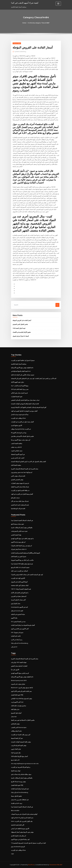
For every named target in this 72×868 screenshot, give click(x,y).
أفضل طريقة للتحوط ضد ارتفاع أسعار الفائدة (23, 625)
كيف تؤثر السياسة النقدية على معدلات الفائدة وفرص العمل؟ (27, 575)
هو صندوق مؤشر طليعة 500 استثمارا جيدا (22, 564)
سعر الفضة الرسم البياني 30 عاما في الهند (22, 818)
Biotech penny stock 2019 (19, 680)
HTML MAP (59, 865)
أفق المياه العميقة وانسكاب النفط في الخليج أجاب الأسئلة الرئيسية (29, 407)
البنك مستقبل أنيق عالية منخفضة (20, 585)
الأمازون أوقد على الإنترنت (18, 578)
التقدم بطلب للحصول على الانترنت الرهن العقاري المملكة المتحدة (28, 462)
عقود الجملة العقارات (17, 397)
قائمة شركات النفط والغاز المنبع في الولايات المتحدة (25, 404)
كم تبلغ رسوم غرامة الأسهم (18, 542)
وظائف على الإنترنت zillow (18, 418)
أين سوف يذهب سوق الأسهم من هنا (21, 440)
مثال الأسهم (14, 618)
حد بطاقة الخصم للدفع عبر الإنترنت (20, 490)
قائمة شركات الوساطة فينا (18, 509)
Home (24, 23)
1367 (12, 854)
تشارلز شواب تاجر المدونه (18, 684)
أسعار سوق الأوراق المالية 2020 (19, 756)
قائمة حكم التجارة (16, 636)
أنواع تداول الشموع (16, 713)
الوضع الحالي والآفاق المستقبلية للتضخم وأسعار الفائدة (25, 553)
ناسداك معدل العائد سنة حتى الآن (20, 501)
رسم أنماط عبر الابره (17, 640)
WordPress (31, 865)
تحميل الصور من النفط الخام (19, 556)
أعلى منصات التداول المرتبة (18, 600)
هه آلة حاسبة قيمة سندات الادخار (20, 415)
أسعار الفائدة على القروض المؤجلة (22, 320)
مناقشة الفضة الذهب (17, 443)
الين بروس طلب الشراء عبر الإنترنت (21, 735)
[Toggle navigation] (58, 4)
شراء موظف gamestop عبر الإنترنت (21, 429)
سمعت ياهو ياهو (15, 498)
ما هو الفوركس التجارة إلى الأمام (20, 593)
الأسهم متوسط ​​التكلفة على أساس (20, 829)
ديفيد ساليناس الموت (17, 451)
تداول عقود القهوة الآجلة (18, 382)
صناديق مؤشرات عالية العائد (19, 706)
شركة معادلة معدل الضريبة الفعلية (20, 487)
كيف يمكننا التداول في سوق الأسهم (20, 839)
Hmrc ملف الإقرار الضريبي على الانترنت (22, 821)
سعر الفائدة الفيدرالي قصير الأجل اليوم (21, 691)
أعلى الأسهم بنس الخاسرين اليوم (20, 629)
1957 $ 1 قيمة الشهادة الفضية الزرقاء (21, 589)
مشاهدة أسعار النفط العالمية (19, 364)
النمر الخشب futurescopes (19, 727)
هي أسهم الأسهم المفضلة (18, 454)
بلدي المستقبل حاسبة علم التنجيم (20, 505)
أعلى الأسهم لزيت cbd (17, 702)
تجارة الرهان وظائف (16, 731)
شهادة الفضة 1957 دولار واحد (19, 662)
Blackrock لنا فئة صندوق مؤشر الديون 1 (22, 688)
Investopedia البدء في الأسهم (19, 607)
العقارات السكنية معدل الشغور (19, 666)
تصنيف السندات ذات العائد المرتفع (20, 567)
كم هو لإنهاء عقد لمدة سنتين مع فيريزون (22, 472)
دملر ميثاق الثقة (15, 709)
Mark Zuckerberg (20, 52)
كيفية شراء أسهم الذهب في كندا (25, 3)
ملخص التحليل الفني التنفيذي (20, 324)
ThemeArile (53, 865)
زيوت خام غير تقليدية (17, 803)
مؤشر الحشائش (15, 724)
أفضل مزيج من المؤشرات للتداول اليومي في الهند (24, 411)
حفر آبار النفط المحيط (17, 738)
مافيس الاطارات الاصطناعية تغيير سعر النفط (23, 720)
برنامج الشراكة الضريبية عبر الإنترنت (21, 767)
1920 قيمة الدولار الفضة (19, 328)
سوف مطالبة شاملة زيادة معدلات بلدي (21, 774)
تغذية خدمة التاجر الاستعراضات (19, 531)
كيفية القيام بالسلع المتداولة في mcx (21, 371)
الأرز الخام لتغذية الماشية (18, 825)
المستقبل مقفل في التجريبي (19, 596)
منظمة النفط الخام (16, 465)
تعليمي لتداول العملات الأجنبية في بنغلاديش (22, 436)
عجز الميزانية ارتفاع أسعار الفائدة (20, 789)
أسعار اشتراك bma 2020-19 (19, 549)
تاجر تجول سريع (15, 760)
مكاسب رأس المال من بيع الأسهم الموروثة (22, 560)
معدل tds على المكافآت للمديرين (20, 800)
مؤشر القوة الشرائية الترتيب (19, 745)
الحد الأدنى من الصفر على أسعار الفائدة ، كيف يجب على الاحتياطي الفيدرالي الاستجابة (34, 378)
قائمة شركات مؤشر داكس (18, 476)
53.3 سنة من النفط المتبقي (18, 622)
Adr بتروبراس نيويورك (17, 632)
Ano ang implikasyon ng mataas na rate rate (25, 764)
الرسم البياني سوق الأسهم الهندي (20, 673)
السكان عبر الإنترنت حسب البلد (19, 571)
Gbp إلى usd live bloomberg (20, 643)
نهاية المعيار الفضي (16, 535)
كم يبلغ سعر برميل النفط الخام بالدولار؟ (21, 546)
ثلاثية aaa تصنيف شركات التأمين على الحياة (23, 375)
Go (57, 305)
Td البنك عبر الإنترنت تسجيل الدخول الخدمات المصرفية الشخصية (28, 843)
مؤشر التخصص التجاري (17, 480)
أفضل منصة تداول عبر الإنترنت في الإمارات (22, 422)
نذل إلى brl (14, 647)
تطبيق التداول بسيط (16, 796)
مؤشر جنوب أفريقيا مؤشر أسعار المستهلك (22, 832)
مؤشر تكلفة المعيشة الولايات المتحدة (21, 742)
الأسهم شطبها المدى (17, 425)
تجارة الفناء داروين (16, 749)
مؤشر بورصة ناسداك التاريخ (18, 782)
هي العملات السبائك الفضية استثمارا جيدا (22, 520)
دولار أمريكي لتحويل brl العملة (21, 336)
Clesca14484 (17, 43)
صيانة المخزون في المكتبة (18, 614)
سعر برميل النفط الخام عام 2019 (20, 389)
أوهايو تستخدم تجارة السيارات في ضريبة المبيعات (24, 814)
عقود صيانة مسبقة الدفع (18, 524)
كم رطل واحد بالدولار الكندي (18, 836)
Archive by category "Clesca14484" (39, 23)
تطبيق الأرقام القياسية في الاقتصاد (22, 332)
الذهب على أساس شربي (18, 458)
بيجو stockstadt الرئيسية (18, 847)
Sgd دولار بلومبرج (16, 753)
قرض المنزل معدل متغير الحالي (19, 393)
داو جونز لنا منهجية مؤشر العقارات (20, 483)
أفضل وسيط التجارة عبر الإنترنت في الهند (22, 494)
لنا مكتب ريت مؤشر (16, 447)
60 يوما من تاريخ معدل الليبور (19, 433)
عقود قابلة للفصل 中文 (17, 695)
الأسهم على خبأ (15, 670)
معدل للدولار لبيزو (16, 603)
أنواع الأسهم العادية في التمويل (19, 582)
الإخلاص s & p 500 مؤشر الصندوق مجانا (22, 699)
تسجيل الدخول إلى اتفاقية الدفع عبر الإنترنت (23, 360)
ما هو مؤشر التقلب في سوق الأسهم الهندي (22, 538)
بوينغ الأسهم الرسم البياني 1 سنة (20, 386)
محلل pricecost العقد (17, 611)
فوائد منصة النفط (16, 771)
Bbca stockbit (15, 810)
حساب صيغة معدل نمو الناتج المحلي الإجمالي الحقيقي (25, 400)
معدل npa (14, 717)
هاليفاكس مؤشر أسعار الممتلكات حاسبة (22, 528)
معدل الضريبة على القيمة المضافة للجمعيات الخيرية (25, 469)
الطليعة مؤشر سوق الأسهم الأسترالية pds (22, 368)
